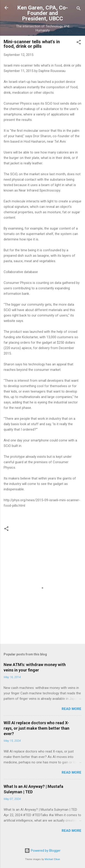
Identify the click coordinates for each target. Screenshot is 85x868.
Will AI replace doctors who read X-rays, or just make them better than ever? (36, 728)
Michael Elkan (52, 859)
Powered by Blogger (42, 851)
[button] (79, 43)
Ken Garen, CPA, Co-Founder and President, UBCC (42, 13)
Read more (72, 709)
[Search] (79, 9)
